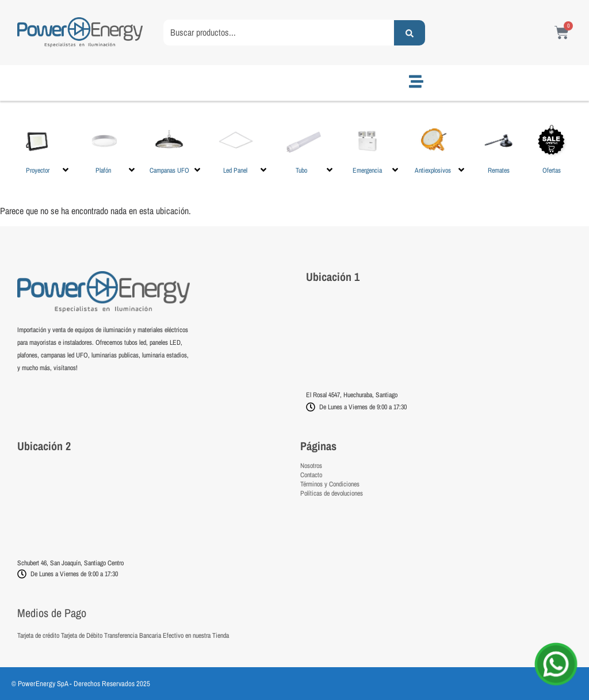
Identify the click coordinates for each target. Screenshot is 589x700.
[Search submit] (410, 33)
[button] (44, 148)
